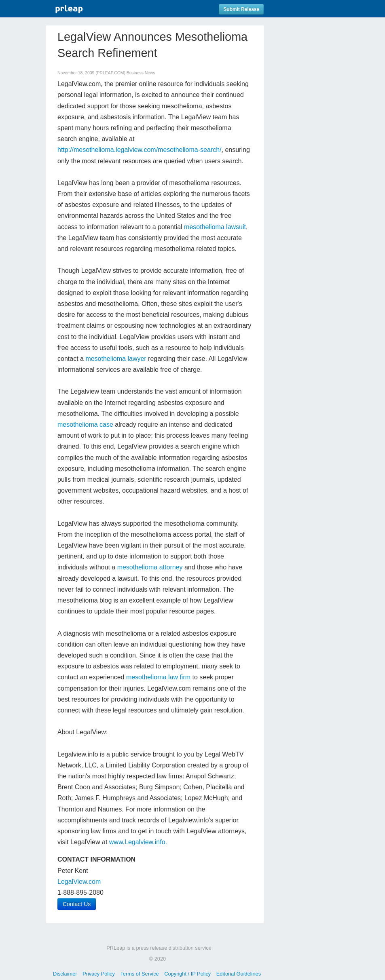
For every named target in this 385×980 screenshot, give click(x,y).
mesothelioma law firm (158, 677)
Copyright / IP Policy (187, 974)
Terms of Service (139, 974)
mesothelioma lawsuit (215, 227)
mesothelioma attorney (150, 567)
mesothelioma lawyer (116, 359)
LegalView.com (79, 882)
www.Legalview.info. (138, 842)
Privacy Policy (99, 974)
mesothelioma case (85, 425)
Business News (141, 73)
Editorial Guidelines (239, 974)
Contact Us (77, 904)
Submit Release (241, 9)
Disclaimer (65, 974)
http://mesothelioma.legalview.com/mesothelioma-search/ (140, 150)
